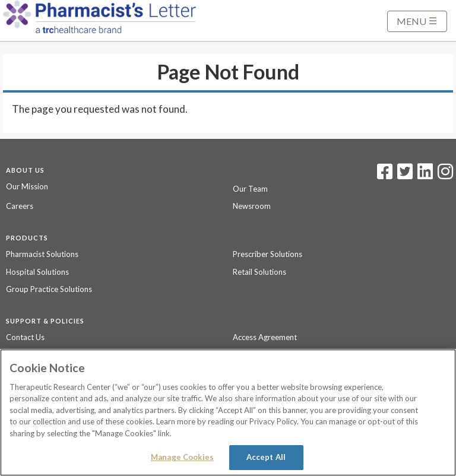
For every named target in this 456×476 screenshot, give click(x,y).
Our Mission (27, 186)
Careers (20, 206)
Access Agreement (265, 337)
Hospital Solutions (37, 272)
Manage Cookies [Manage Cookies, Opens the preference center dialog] (182, 457)
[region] (228, 412)
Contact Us (25, 337)
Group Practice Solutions (49, 289)
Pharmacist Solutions (42, 254)
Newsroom (252, 206)
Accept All (266, 457)
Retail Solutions (259, 272)
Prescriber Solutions (267, 254)
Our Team (250, 189)
